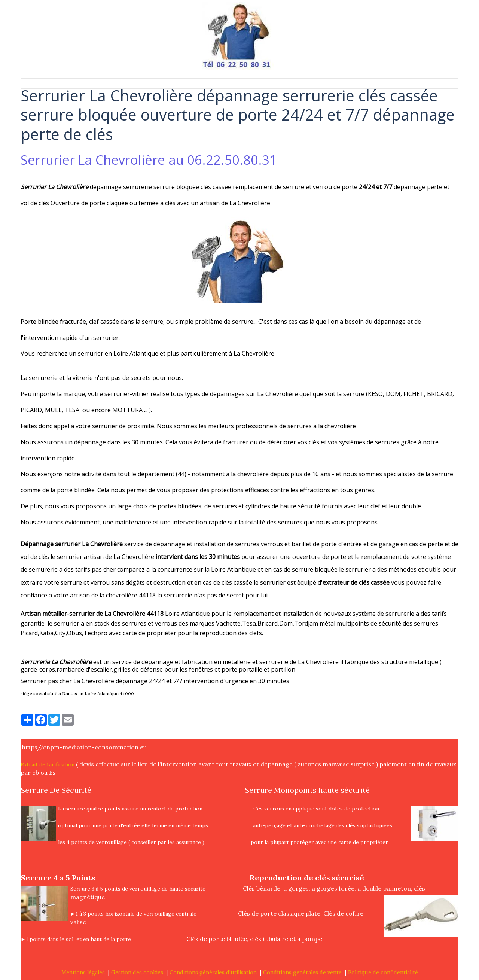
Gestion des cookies (137, 973)
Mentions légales (83, 973)
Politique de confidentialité (383, 973)
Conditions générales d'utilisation (213, 973)
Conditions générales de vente (302, 973)
